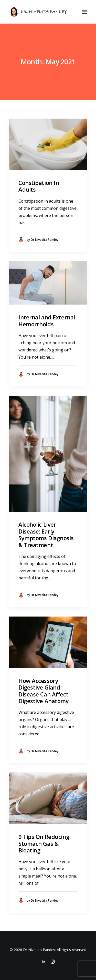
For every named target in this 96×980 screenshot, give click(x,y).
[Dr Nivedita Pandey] (38, 12)
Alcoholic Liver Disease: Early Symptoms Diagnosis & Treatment (46, 534)
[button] (84, 12)
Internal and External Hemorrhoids (47, 320)
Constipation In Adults (39, 186)
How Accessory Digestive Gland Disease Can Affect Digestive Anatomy (44, 691)
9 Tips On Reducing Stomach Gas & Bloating (44, 843)
